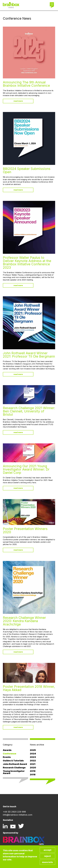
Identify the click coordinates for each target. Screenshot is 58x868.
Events (7, 757)
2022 (33, 761)
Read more (18, 101)
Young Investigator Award (14, 772)
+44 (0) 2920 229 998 (14, 812)
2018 (33, 775)
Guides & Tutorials (13, 761)
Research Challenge (14, 768)
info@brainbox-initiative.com (18, 815)
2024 (33, 754)
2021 (33, 764)
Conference (10, 754)
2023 (33, 757)
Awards (7, 750)
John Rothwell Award (15, 764)
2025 (33, 750)
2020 (33, 768)
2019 (33, 771)
